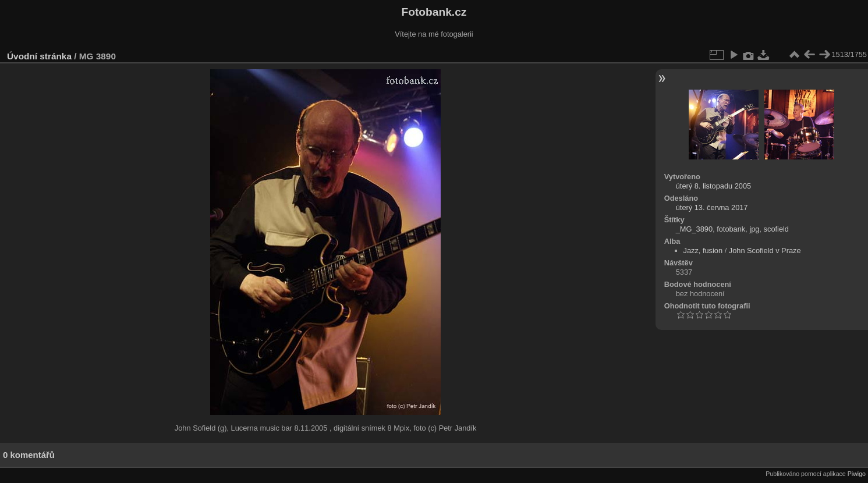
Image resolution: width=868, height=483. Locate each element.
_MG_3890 (694, 229)
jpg (754, 229)
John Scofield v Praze (765, 251)
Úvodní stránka (39, 56)
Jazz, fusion (703, 251)
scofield (776, 229)
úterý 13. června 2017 (712, 207)
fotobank (731, 229)
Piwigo (857, 474)
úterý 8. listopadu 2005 (713, 186)
